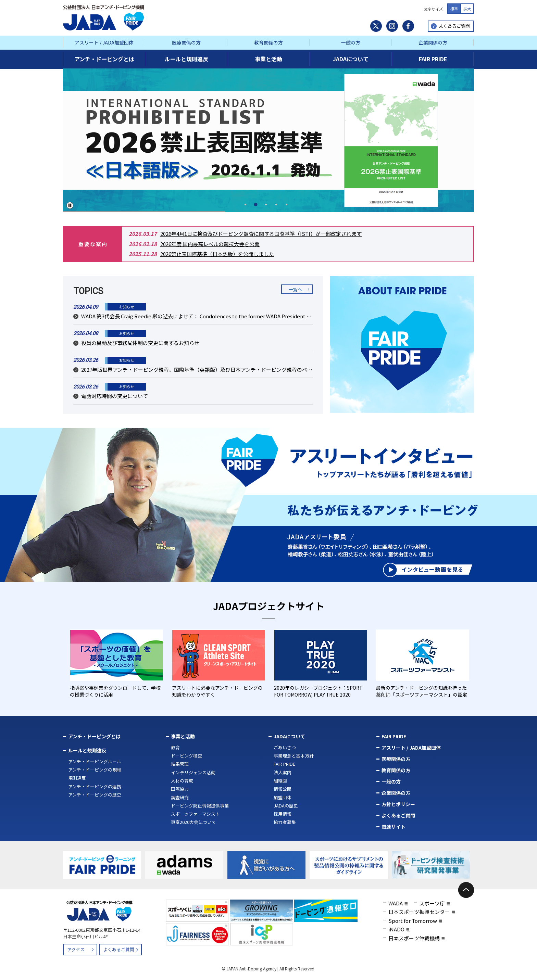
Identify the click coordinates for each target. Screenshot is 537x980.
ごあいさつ (285, 747)
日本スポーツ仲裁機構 (414, 938)
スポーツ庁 (432, 903)
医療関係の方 (186, 42)
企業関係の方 (433, 42)
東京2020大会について (193, 822)
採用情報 (283, 814)
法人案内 (283, 772)
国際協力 (180, 789)
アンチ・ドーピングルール (95, 761)
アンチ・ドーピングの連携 (95, 786)
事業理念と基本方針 (294, 756)
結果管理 (180, 764)
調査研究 (180, 797)
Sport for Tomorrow (413, 921)
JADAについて (289, 736)
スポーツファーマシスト (195, 814)
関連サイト (394, 827)
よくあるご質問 (454, 26)
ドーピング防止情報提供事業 (200, 806)
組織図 (280, 781)
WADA (396, 903)
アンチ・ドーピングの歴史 (95, 795)
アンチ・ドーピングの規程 (95, 770)
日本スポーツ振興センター (419, 912)
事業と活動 (183, 736)
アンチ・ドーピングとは (94, 736)
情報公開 (283, 789)
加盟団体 (283, 797)
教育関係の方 (268, 42)
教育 (175, 747)
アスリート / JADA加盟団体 (104, 42)
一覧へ (295, 289)
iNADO (396, 929)
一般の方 (351, 42)
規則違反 (77, 778)
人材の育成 (182, 781)
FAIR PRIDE (284, 764)
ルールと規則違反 (87, 750)
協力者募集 (285, 822)
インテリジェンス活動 (193, 772)
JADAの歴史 (286, 806)
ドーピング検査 (186, 756)
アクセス (76, 949)
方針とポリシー (398, 804)
